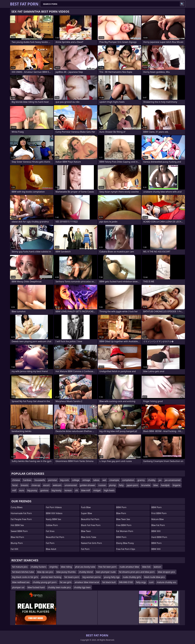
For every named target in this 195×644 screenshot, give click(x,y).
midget (97, 490)
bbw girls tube (89, 537)
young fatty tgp (112, 577)
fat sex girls (66, 582)
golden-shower (88, 485)
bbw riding (66, 567)
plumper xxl (18, 587)
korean (68, 490)
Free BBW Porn (124, 525)
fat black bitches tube (23, 572)
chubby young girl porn (45, 582)
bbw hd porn (17, 537)
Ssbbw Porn (52, 525)
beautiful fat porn (55, 537)
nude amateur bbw (129, 567)
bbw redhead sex (21, 582)
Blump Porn (17, 543)
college (76, 480)
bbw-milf (86, 490)
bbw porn (121, 513)
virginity (54, 567)
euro (22, 490)
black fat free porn (91, 525)
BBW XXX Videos (54, 513)
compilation (128, 480)
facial (15, 485)
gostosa (44, 490)
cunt (151, 582)
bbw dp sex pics (45, 572)
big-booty (56, 490)
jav (160, 480)
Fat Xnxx (50, 531)
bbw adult (51, 549)
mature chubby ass (166, 582)
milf (14, 490)
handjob (165, 485)
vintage (86, 480)
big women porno (92, 577)
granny (141, 480)
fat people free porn (21, 519)
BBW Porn (121, 507)
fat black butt (109, 582)
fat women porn (125, 531)
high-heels (109, 490)
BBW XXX (156, 531)
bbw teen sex (123, 519)
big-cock (65, 480)
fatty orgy (141, 582)
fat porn (50, 543)
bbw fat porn (158, 525)
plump (112, 485)
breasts (24, 485)
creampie (114, 480)
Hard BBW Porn (159, 537)
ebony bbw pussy (125, 543)
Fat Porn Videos (54, 507)
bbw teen (86, 531)
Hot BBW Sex (17, 525)
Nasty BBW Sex (54, 519)
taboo (96, 480)
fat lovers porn (72, 577)
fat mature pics (20, 567)
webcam (57, 485)
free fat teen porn (107, 567)
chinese (16, 480)
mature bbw (157, 519)
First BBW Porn (159, 513)
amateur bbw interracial (87, 582)
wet (104, 480)
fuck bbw (86, 507)
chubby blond (86, 572)
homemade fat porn (21, 513)
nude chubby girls (132, 577)
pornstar (53, 480)
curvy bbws (17, 507)
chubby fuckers (38, 567)
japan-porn (132, 485)
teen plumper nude (106, 572)
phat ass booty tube (85, 567)
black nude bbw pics (155, 577)
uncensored (71, 485)
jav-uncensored (172, 480)
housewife (40, 480)
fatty (121, 485)
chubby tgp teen (82, 587)
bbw (156, 485)
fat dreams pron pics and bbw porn (137, 572)
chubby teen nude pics (59, 587)
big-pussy (32, 490)
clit (77, 490)
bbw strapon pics (166, 572)
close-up (36, 485)
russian (102, 485)
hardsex (27, 480)
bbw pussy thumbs (66, 572)
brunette (146, 485)
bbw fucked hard (36, 587)
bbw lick (146, 567)
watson (157, 567)
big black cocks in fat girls (25, 577)
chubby (152, 480)
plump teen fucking (51, 577)
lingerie (177, 485)
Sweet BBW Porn (19, 531)
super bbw (86, 513)
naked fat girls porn (91, 543)
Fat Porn (85, 549)
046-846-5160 (126, 582)
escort (46, 485)
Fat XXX (14, 549)
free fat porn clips (126, 549)
